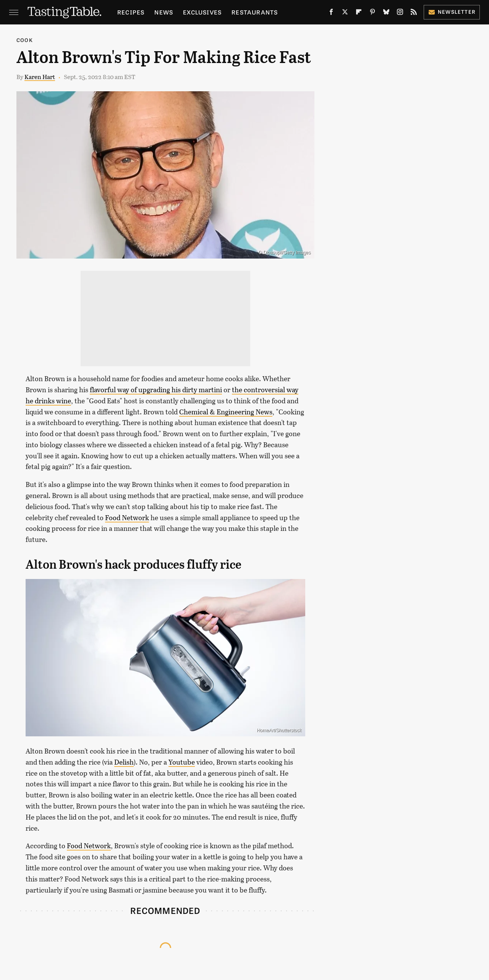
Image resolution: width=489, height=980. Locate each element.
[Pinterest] (372, 14)
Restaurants (255, 12)
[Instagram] (400, 14)
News (164, 12)
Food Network (127, 517)
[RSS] (414, 14)
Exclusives (202, 12)
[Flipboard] (359, 14)
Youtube (182, 762)
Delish (124, 762)
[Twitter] (345, 14)
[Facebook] (331, 14)
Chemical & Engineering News (226, 412)
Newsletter (452, 12)
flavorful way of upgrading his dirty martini (156, 390)
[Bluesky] (386, 14)
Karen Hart (40, 77)
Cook (25, 40)
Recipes (131, 12)
